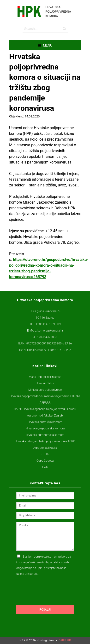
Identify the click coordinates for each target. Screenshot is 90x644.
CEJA (45, 454)
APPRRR (45, 403)
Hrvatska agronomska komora (45, 435)
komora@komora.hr (50, 331)
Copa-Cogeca (45, 461)
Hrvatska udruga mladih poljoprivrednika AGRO (45, 441)
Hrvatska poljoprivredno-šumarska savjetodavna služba (45, 396)
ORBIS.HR (65, 640)
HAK (45, 467)
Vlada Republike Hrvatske (45, 377)
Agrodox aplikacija (45, 448)
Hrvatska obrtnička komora (45, 422)
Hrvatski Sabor (45, 383)
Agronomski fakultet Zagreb (45, 416)
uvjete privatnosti (27, 574)
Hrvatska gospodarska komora (45, 428)
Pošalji (45, 610)
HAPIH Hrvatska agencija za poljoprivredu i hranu (45, 409)
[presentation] (53, 600)
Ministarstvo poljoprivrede (45, 390)
